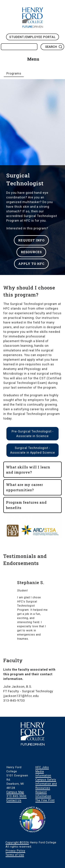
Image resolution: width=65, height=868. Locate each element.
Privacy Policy (15, 851)
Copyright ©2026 (17, 842)
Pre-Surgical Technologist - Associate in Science (33, 434)
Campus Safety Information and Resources (46, 784)
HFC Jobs (42, 767)
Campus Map (15, 792)
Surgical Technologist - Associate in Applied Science (33, 450)
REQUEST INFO (31, 240)
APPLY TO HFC (31, 264)
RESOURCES (31, 252)
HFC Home (33, 18)
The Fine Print (45, 800)
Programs (14, 73)
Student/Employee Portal (32, 37)
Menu (33, 59)
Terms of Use (15, 855)
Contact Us (14, 800)
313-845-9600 (16, 796)
